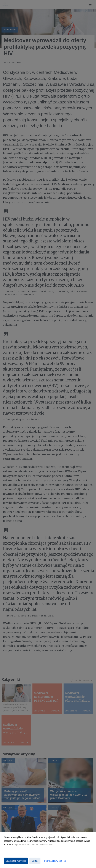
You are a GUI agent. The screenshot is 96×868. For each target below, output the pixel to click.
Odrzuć (35, 861)
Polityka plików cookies (55, 861)
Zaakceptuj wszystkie (16, 861)
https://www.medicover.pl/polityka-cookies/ (34, 845)
